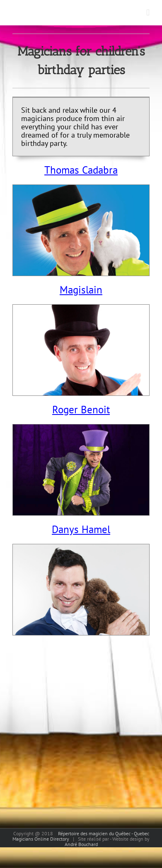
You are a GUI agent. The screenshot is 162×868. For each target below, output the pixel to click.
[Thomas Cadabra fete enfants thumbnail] (81, 189)
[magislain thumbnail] (81, 309)
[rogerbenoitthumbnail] (81, 428)
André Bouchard (81, 844)
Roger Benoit (81, 410)
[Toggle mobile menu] (148, 13)
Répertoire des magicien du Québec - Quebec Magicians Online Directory (81, 836)
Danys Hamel (81, 529)
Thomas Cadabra (81, 170)
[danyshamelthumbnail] (81, 548)
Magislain (81, 290)
